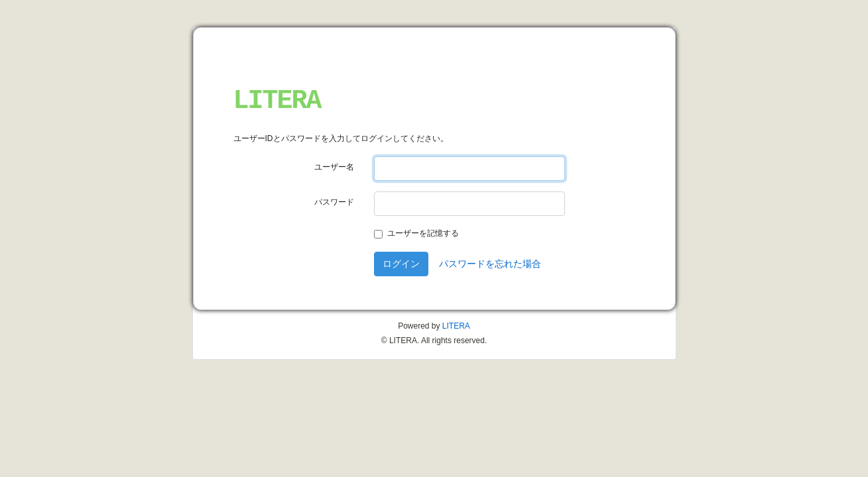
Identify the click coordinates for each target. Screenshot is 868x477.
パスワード (334, 202)
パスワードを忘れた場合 (490, 264)
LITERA (277, 101)
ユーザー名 (334, 167)
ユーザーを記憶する (423, 233)
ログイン (401, 264)
